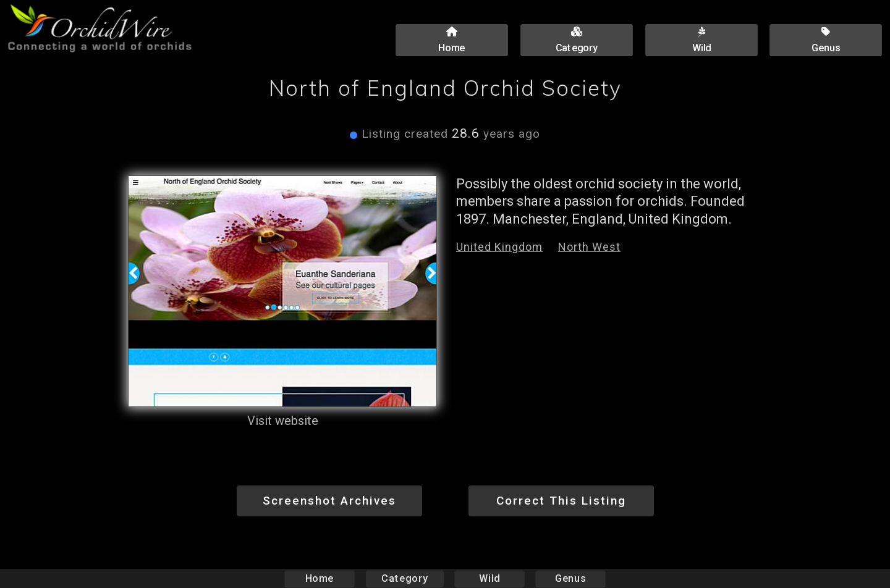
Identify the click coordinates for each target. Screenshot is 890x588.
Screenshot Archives (329, 501)
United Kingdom (499, 247)
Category (405, 578)
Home (320, 578)
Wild (489, 578)
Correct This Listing (561, 501)
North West (589, 247)
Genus (570, 578)
